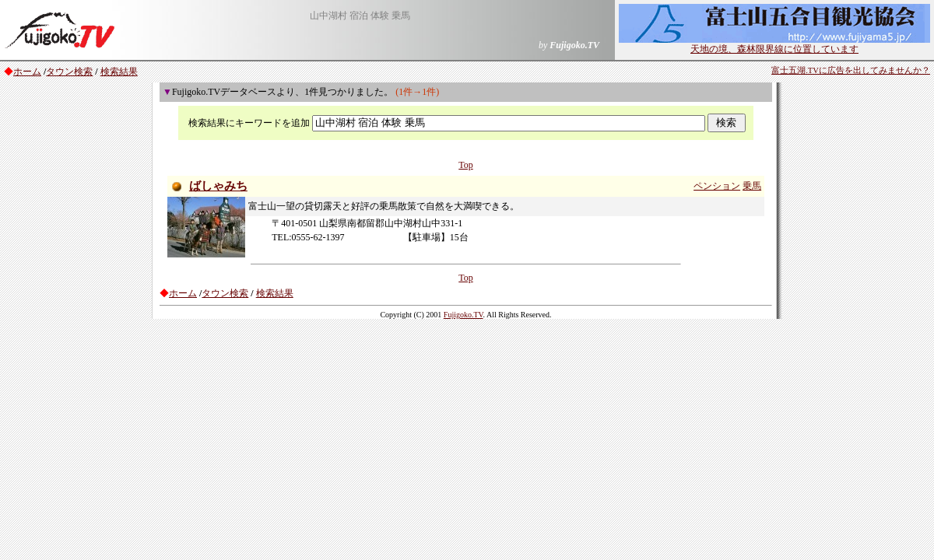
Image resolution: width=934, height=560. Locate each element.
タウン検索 (69, 72)
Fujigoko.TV (463, 315)
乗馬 (752, 186)
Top (466, 165)
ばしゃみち (218, 186)
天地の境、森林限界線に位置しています (774, 44)
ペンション (717, 186)
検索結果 (119, 72)
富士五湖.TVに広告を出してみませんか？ (851, 70)
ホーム (27, 72)
